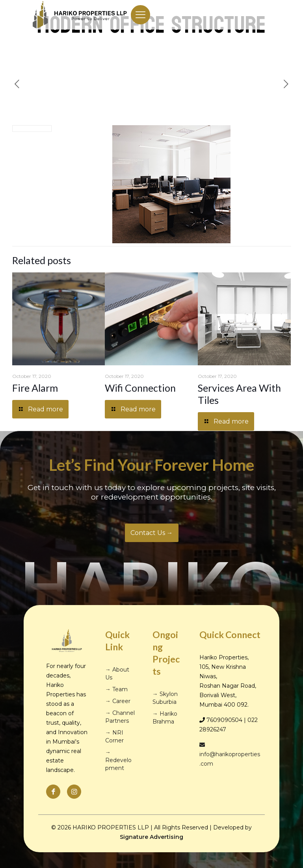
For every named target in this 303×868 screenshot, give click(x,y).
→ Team (116, 689)
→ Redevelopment (118, 760)
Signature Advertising (151, 837)
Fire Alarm (35, 388)
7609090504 (224, 720)
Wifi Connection (140, 388)
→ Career (118, 701)
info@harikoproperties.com (230, 755)
